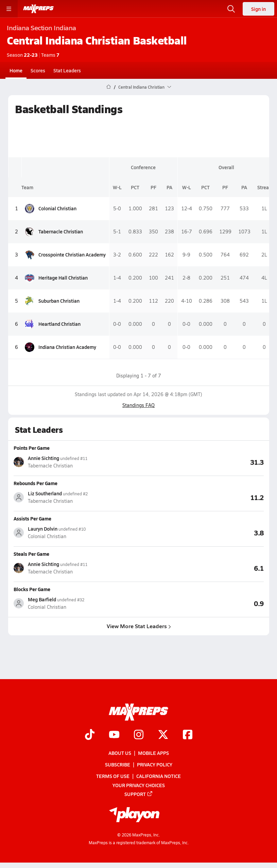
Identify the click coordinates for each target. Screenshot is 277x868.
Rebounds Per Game (36, 483)
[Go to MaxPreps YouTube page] (114, 735)
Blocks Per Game (32, 589)
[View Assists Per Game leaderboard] (201, 532)
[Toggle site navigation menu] (9, 9)
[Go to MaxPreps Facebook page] (188, 735)
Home (16, 70)
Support (139, 794)
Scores (38, 70)
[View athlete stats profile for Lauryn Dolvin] (76, 533)
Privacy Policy (155, 765)
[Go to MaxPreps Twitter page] (163, 735)
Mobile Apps (153, 753)
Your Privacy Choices (139, 785)
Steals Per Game (31, 554)
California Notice (159, 776)
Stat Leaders (67, 70)
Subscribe (118, 765)
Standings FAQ (138, 405)
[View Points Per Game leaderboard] (201, 462)
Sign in (258, 9)
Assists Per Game (32, 518)
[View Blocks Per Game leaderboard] (201, 603)
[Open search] (231, 9)
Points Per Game (32, 448)
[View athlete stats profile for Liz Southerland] (76, 497)
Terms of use (113, 776)
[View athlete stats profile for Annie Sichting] (76, 462)
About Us (120, 753)
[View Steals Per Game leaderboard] (201, 568)
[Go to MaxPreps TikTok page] (90, 735)
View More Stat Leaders (138, 626)
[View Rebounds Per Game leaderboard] (201, 497)
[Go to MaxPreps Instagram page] (139, 735)
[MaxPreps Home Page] (109, 87)
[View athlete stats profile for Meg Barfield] (76, 603)
